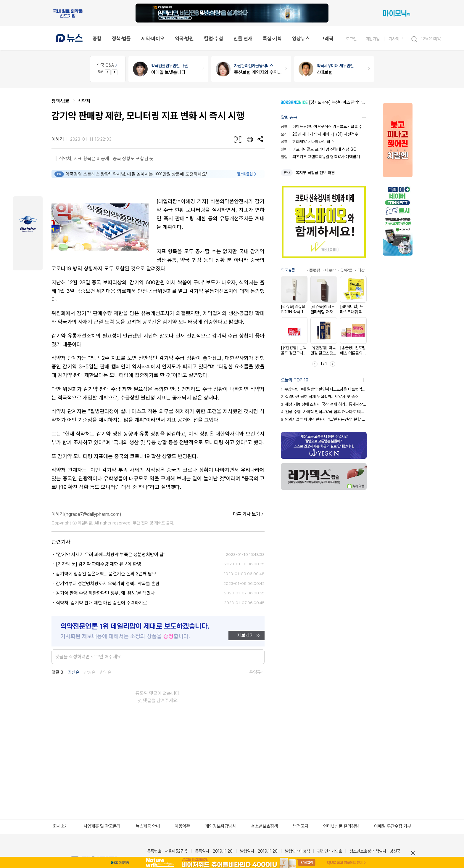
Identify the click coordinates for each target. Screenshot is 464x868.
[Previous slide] (108, 72)
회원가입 (373, 39)
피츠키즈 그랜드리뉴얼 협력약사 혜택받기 (320, 157)
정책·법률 (121, 38)
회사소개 (61, 826)
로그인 (351, 39)
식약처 (84, 101)
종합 (97, 38)
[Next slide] (115, 72)
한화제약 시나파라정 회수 (307, 142)
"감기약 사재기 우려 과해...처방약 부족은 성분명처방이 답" (111, 555)
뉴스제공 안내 (148, 826)
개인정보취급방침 (220, 826)
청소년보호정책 (264, 826)
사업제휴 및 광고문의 (102, 826)
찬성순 (90, 672)
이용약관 (182, 826)
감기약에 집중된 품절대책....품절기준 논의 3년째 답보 (106, 574)
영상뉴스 (301, 38)
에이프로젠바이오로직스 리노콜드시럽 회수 (322, 126)
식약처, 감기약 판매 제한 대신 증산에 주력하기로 (101, 603)
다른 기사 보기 (249, 514)
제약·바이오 (153, 38)
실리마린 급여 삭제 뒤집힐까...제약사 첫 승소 (320, 397)
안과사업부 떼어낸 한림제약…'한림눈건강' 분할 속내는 (324, 419)
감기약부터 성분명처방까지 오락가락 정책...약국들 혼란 (108, 584)
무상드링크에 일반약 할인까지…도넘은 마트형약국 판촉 (324, 389)
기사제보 (396, 39)
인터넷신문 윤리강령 (341, 826)
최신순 (74, 672)
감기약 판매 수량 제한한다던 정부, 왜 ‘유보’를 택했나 (105, 593)
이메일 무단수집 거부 (393, 826)
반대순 (105, 672)
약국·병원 (184, 38)
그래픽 (327, 38)
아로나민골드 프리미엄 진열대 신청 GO (319, 149)
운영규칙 (257, 672)
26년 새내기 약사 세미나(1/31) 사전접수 (319, 134)
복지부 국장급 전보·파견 (315, 173)
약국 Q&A (108, 65)
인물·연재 (243, 38)
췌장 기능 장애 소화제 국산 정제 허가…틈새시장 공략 (324, 404)
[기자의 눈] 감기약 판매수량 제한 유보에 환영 (99, 564)
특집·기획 (272, 38)
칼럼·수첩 (214, 38)
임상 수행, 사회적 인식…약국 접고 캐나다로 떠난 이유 (324, 412)
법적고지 (301, 826)
